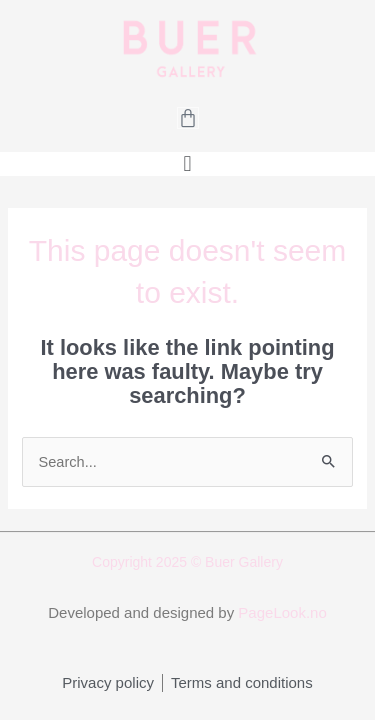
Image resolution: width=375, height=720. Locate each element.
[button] (187, 164)
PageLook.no (282, 612)
